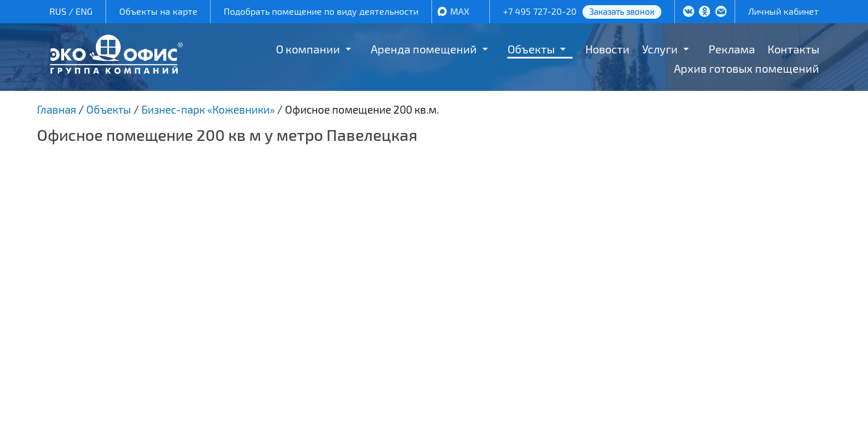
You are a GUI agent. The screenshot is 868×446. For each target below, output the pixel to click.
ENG (84, 11)
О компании (308, 49)
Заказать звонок (622, 11)
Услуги (660, 49)
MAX (460, 11)
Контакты (793, 49)
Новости (607, 49)
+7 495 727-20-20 (540, 11)
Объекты (531, 49)
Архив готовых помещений (747, 68)
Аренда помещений (424, 49)
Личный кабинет (783, 11)
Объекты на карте (158, 11)
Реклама (732, 49)
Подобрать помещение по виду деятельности (321, 11)
